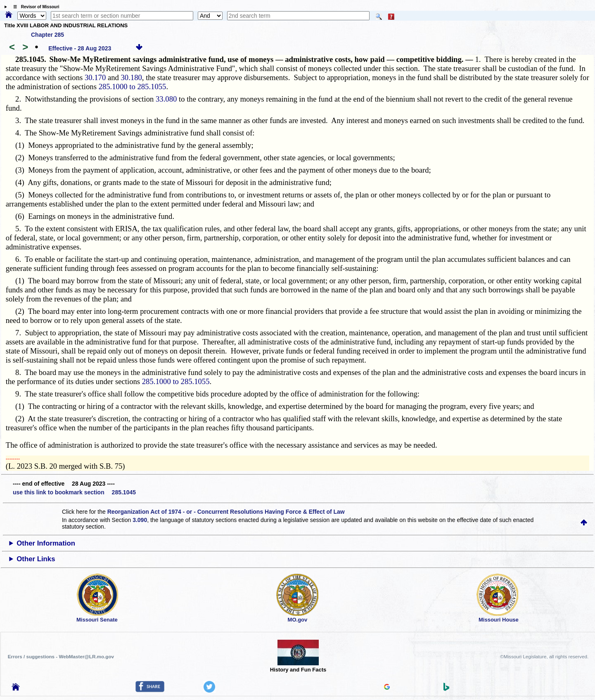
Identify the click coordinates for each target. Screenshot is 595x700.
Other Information (46, 543)
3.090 (140, 520)
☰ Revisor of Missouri (34, 7)
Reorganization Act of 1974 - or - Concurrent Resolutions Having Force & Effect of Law (226, 512)
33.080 (166, 99)
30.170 (95, 77)
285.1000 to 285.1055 (133, 87)
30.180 (131, 77)
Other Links (36, 559)
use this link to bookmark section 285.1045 (74, 492)
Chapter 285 (47, 35)
